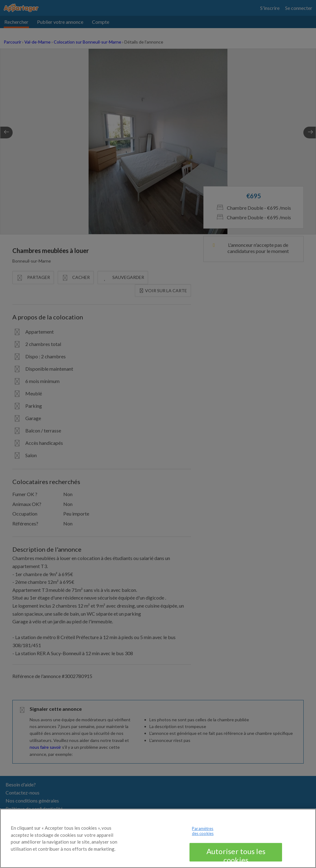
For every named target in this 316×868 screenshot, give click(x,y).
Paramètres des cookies (203, 837)
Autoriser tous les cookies (236, 860)
